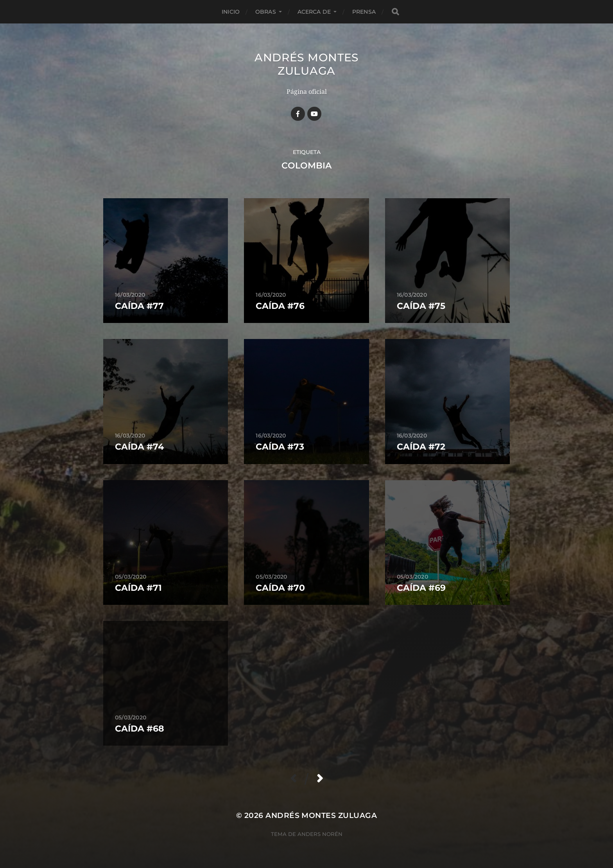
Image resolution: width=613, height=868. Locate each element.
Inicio (231, 12)
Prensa (364, 12)
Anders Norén (320, 834)
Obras (266, 12)
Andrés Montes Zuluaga (306, 64)
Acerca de (314, 12)
